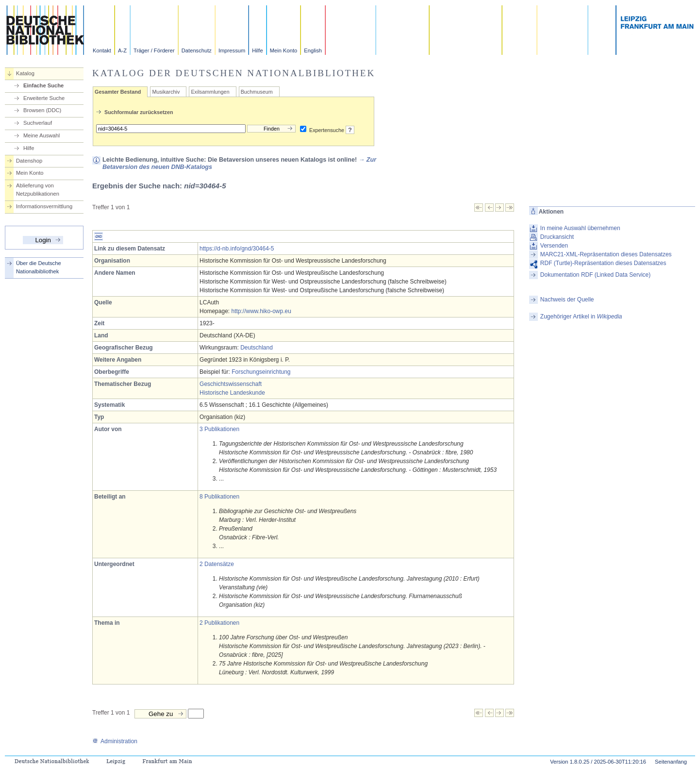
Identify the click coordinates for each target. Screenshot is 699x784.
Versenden (554, 246)
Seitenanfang (671, 762)
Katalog (25, 73)
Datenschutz (197, 50)
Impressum (232, 50)
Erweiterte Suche (44, 98)
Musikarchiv (166, 92)
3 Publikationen (219, 429)
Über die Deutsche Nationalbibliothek (39, 267)
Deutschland (257, 348)
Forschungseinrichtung (261, 372)
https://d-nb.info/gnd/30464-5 (237, 249)
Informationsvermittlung (44, 206)
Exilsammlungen (210, 92)
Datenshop (29, 161)
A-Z (122, 50)
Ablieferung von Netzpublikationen (38, 190)
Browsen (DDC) (42, 110)
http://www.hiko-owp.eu (261, 311)
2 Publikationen (219, 623)
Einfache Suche (43, 85)
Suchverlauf (38, 123)
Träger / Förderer (154, 50)
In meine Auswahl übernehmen (580, 228)
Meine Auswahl (42, 135)
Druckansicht (557, 237)
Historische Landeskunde (232, 393)
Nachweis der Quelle (567, 300)
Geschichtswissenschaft (231, 384)
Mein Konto (284, 50)
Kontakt (102, 50)
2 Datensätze (217, 564)
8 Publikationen (219, 497)
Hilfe (257, 50)
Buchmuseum (257, 92)
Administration (115, 741)
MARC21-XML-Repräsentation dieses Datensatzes (606, 254)
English (313, 50)
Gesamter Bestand (118, 92)
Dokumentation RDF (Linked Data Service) (595, 275)
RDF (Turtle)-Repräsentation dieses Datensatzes (603, 263)
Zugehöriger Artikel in (581, 317)
